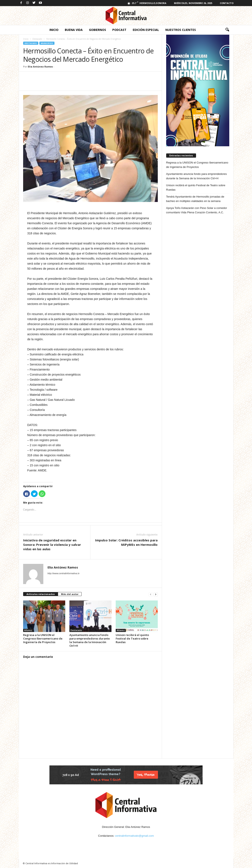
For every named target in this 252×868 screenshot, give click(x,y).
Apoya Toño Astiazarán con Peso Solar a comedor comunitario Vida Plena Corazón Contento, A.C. (197, 210)
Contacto (227, 3)
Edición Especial (146, 30)
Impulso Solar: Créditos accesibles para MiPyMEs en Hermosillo (126, 542)
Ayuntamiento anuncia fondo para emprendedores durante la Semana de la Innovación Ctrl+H (90, 640)
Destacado (37, 39)
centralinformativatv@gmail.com (135, 836)
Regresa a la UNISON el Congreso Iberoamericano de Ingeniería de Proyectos (43, 638)
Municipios (47, 43)
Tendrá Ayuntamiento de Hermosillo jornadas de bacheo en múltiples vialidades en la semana (195, 199)
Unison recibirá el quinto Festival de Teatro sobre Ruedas (132, 638)
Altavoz (28, 630)
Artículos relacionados (41, 594)
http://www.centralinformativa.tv (64, 573)
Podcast (119, 30)
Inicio (54, 30)
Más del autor (70, 594)
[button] (227, 30)
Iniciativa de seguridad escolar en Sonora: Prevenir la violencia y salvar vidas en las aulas (52, 545)
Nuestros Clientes (181, 30)
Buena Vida (74, 30)
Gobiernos (97, 30)
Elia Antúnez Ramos (40, 67)
